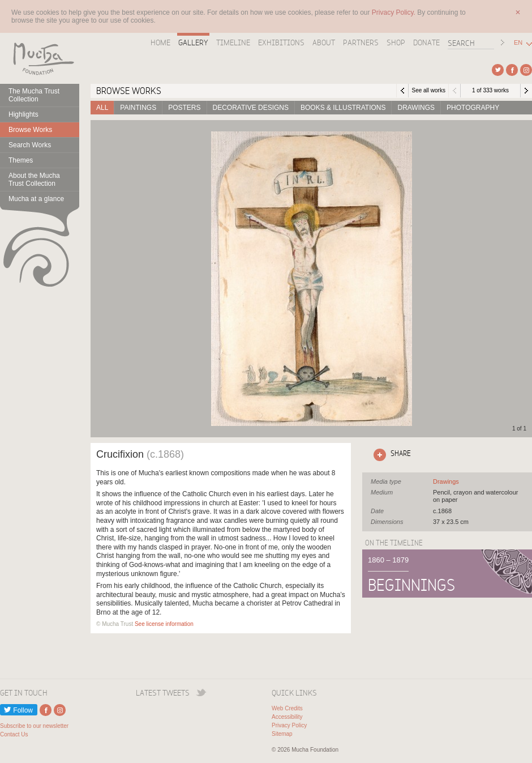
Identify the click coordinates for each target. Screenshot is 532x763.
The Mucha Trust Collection (34, 95)
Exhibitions (281, 42)
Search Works (30, 145)
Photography (473, 108)
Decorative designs (251, 108)
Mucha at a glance (36, 199)
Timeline (233, 42)
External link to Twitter (498, 70)
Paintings (138, 108)
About (324, 42)
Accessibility (287, 717)
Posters (184, 108)
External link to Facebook (512, 70)
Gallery (193, 42)
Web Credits (287, 708)
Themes (21, 160)
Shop (396, 42)
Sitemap (282, 734)
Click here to (390, 455)
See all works (428, 90)
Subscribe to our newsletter (34, 726)
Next (526, 91)
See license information (164, 624)
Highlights (23, 114)
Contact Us (14, 734)
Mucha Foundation (40, 58)
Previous (454, 91)
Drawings (416, 108)
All (102, 108)
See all (446, 481)
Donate (426, 42)
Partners (361, 42)
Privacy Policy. (394, 12)
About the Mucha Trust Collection (34, 180)
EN (518, 43)
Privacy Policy (289, 725)
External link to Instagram (526, 70)
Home (160, 42)
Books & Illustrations (343, 108)
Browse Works (30, 130)
